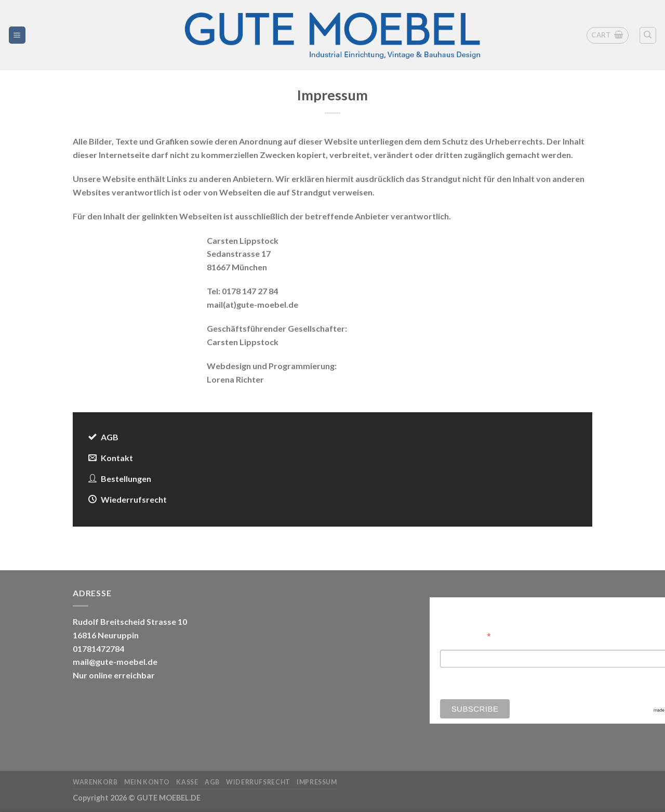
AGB (212, 782)
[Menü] (17, 35)
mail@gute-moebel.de (115, 662)
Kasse (187, 782)
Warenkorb (95, 782)
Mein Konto (147, 782)
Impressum (317, 782)
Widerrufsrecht (258, 782)
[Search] (648, 35)
